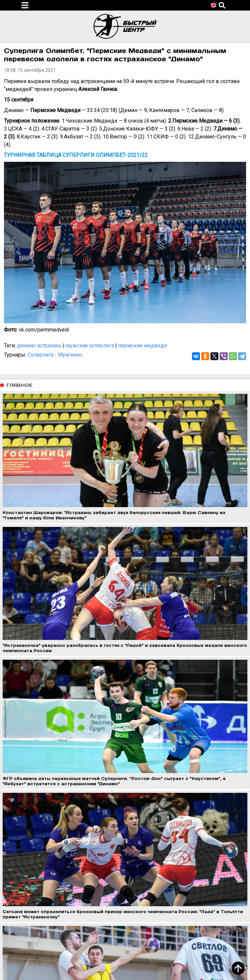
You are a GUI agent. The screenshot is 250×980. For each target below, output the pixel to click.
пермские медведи (142, 346)
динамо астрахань (39, 346)
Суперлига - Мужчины (55, 355)
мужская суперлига (90, 346)
